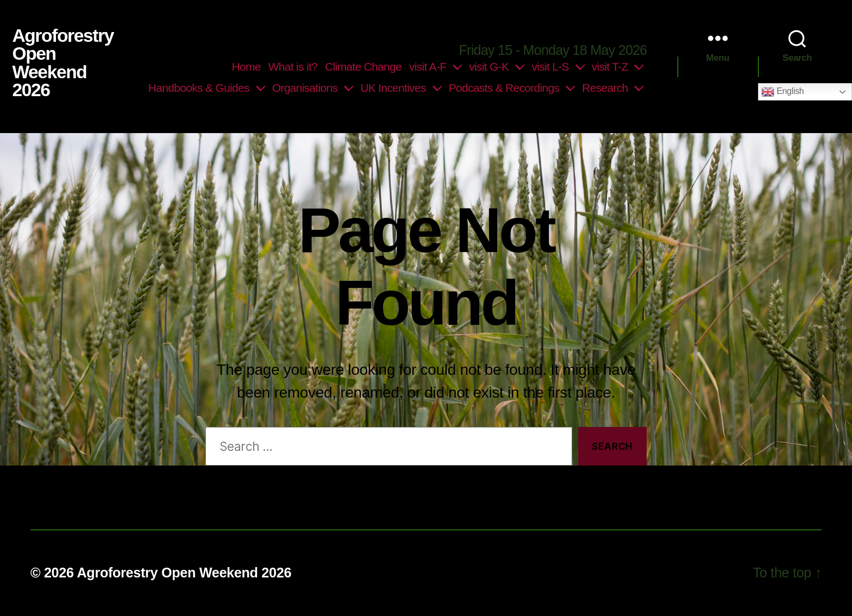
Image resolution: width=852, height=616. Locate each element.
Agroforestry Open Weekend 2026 (63, 63)
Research (605, 88)
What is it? (293, 67)
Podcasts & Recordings (504, 88)
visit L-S (550, 67)
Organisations (305, 88)
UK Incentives (393, 88)
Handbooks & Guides (199, 88)
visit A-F (428, 67)
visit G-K (489, 67)
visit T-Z (610, 67)
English (782, 92)
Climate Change (363, 67)
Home (246, 67)
